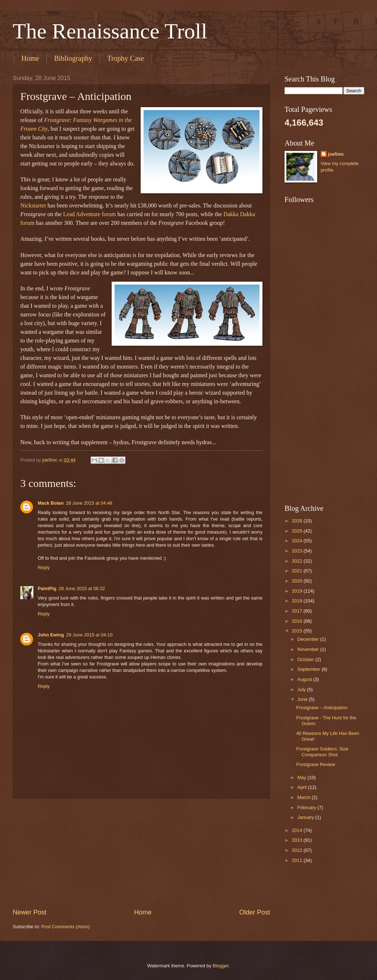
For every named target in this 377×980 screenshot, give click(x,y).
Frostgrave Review (316, 764)
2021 (298, 571)
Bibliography (73, 58)
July (302, 689)
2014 (298, 830)
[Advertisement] (141, 853)
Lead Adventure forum (90, 214)
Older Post (255, 912)
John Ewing (51, 635)
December (309, 639)
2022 (298, 561)
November (309, 649)
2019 (298, 591)
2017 (298, 611)
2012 (298, 850)
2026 (298, 521)
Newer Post (30, 912)
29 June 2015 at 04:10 (89, 635)
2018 (298, 601)
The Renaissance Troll (110, 31)
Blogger (221, 966)
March (304, 797)
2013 (298, 840)
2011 (298, 860)
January (306, 817)
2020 (298, 581)
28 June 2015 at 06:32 (82, 588)
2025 (298, 531)
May (302, 777)
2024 (298, 541)
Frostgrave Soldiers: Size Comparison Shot (322, 752)
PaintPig (47, 588)
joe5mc (336, 154)
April (303, 787)
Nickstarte (32, 205)
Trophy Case (125, 58)
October (306, 659)
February (307, 807)
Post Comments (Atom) (66, 927)
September (309, 669)
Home (30, 58)
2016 (298, 621)
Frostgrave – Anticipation (322, 708)
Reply (44, 567)
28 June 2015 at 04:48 (89, 503)
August (305, 679)
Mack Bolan (51, 503)
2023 (298, 551)
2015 (298, 631)
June (303, 699)
